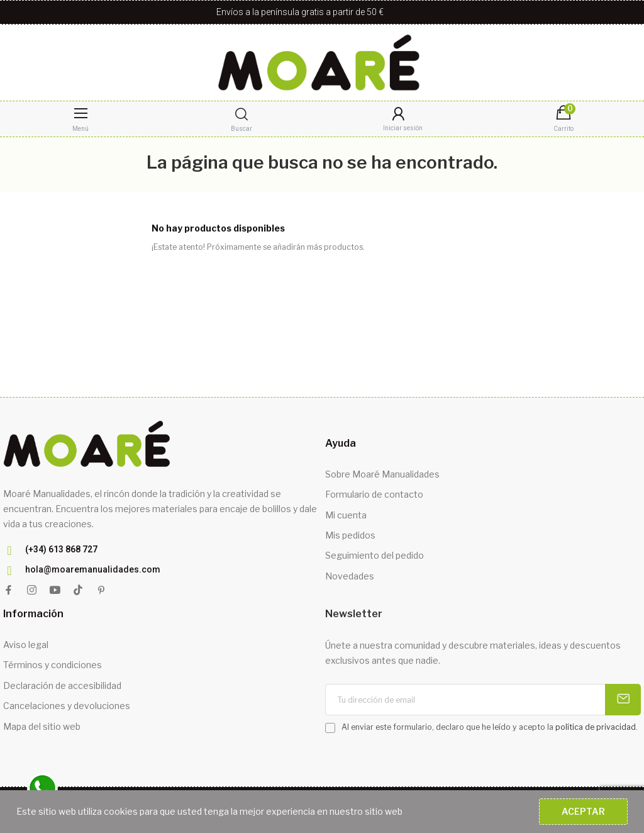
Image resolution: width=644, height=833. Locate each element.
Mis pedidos (350, 535)
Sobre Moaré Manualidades (382, 474)
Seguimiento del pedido (375, 555)
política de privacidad (596, 727)
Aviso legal (26, 645)
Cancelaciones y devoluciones (67, 706)
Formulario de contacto (374, 494)
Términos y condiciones (53, 665)
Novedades (350, 576)
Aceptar (583, 811)
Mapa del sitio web (42, 726)
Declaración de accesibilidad (62, 685)
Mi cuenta (346, 515)
